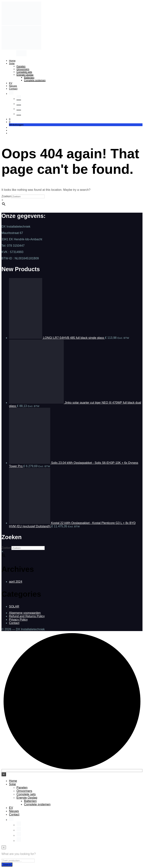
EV (11, 83)
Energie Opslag (25, 75)
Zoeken (6, 196)
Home (12, 61)
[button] (10, 119)
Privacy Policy (18, 620)
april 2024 (16, 582)
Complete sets (24, 72)
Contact (13, 89)
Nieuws (13, 86)
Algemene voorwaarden (25, 613)
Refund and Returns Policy (27, 616)
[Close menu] (4, 774)
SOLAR (14, 606)
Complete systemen (35, 80)
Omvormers (23, 69)
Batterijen (29, 77)
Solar (12, 63)
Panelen (21, 66)
